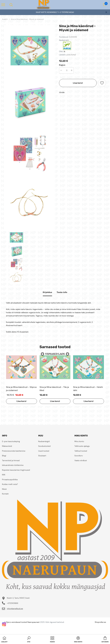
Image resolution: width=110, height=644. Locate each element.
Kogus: (62, 65)
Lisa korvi (78, 83)
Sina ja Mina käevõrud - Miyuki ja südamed (27, 19)
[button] (29, 640)
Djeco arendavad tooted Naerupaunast (23, 622)
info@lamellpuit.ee (15, 609)
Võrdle (62, 92)
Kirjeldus (48, 292)
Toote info (62, 292)
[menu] (3, 5)
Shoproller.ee (100, 622)
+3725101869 (13, 603)
